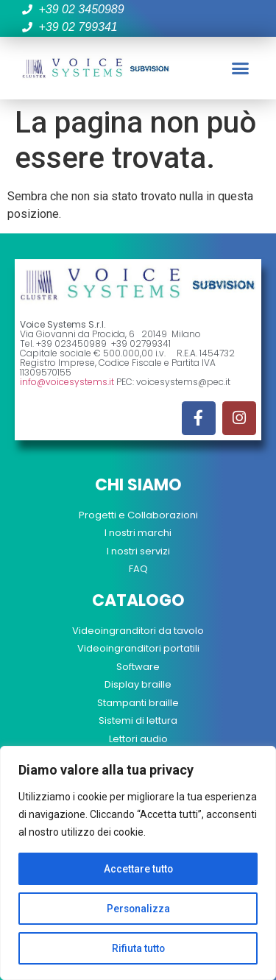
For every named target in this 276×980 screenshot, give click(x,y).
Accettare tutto (138, 869)
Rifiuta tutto (138, 948)
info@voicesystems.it (67, 382)
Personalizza (138, 909)
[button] (241, 68)
